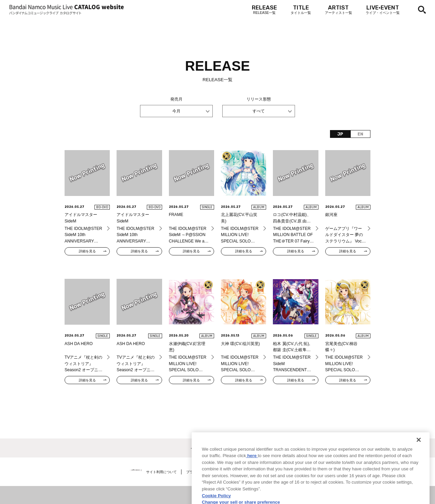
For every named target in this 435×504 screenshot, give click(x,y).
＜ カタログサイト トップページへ (218, 448)
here (252, 484)
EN (360, 134)
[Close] (419, 468)
